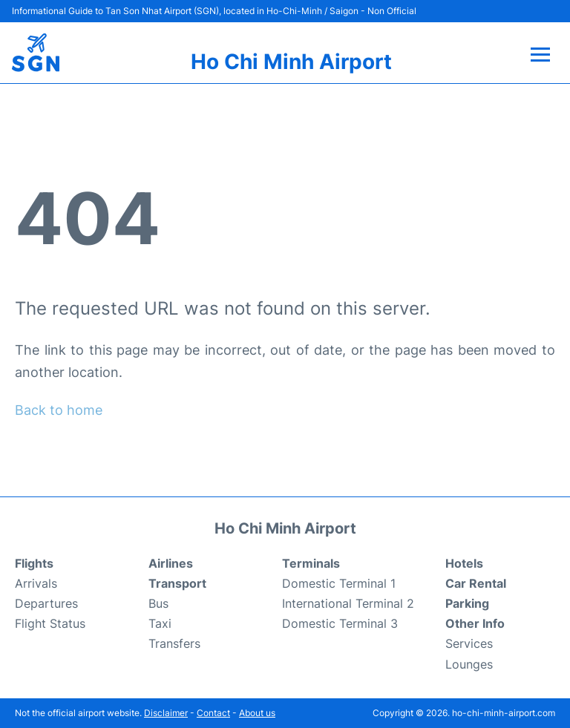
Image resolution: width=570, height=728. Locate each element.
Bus (158, 603)
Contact (213, 713)
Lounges (469, 664)
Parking (467, 603)
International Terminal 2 (348, 603)
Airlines (171, 563)
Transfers (174, 643)
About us (257, 713)
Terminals (311, 563)
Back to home (59, 410)
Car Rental (476, 583)
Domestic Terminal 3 (340, 623)
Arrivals (36, 583)
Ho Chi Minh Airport (291, 62)
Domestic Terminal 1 (339, 583)
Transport (177, 583)
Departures (46, 603)
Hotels (464, 563)
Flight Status (50, 623)
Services (469, 643)
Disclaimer (166, 713)
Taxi (160, 623)
